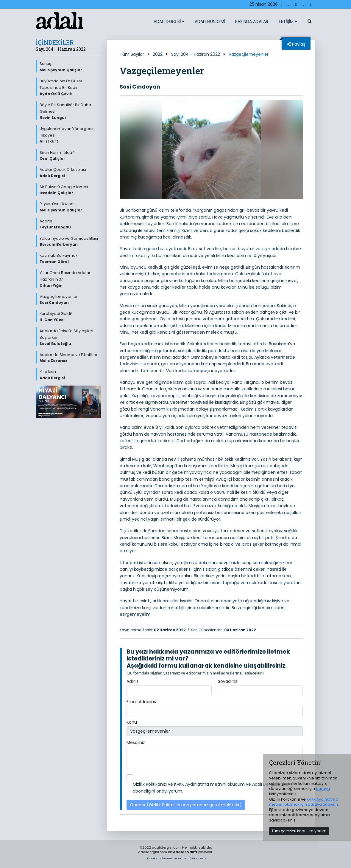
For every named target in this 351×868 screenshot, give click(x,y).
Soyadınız (228, 681)
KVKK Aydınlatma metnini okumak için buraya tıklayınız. (304, 802)
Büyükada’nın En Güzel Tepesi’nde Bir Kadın (70, 87)
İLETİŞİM (288, 21)
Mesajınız (136, 742)
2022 (158, 54)
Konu (132, 722)
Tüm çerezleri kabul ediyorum (299, 831)
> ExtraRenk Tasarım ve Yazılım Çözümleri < (176, 858)
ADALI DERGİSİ (169, 21)
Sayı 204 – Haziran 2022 (196, 54)
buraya (323, 789)
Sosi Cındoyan (140, 87)
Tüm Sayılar (132, 54)
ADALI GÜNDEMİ (210, 21)
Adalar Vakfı (185, 852)
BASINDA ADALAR (252, 21)
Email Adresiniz (142, 702)
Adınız (132, 681)
